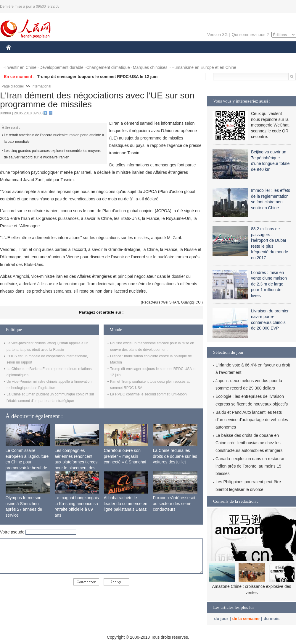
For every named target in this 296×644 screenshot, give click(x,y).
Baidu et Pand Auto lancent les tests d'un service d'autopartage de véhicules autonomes (252, 420)
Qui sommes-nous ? (250, 35)
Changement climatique (108, 67)
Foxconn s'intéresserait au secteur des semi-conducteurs (174, 503)
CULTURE (146, 56)
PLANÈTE (199, 56)
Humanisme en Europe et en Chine (204, 67)
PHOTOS (275, 56)
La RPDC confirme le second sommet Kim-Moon (148, 394)
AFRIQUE (94, 56)
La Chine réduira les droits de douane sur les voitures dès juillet (175, 456)
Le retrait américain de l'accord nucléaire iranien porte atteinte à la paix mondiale (54, 138)
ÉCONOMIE (42, 56)
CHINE (16, 56)
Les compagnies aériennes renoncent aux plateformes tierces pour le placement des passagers (76, 462)
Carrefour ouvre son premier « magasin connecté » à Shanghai (125, 456)
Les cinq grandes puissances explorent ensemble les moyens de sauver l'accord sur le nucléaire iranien (52, 154)
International (41, 86)
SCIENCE (120, 56)
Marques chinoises (150, 67)
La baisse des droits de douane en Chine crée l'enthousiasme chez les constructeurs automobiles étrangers (249, 443)
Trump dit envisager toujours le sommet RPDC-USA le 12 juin (97, 77)
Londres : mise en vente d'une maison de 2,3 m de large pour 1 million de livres (269, 284)
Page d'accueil (13, 86)
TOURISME (248, 56)
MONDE (69, 56)
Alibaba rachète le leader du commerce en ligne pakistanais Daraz (126, 503)
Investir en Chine (21, 67)
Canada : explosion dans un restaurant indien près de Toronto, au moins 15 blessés (251, 466)
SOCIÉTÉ (173, 56)
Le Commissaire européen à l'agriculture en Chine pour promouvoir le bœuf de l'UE (27, 462)
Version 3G (217, 35)
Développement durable (61, 67)
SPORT (222, 56)
